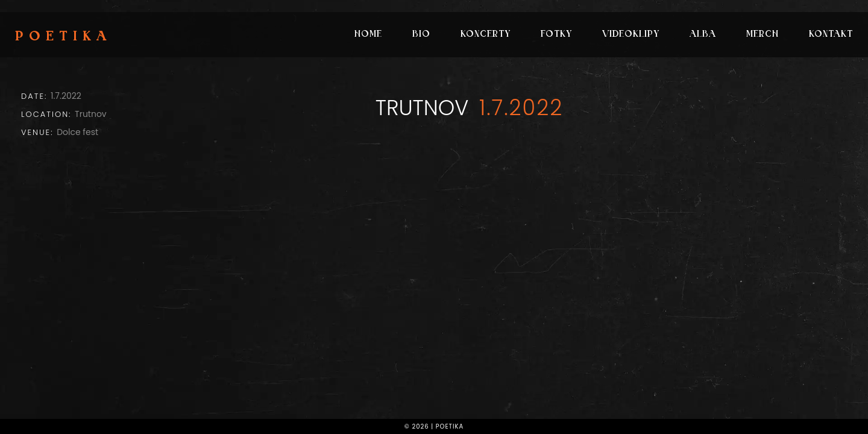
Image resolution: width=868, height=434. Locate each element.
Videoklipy (631, 35)
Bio (421, 35)
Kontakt (831, 35)
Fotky (556, 35)
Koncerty (486, 35)
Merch (763, 35)
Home (368, 35)
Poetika (64, 37)
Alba (703, 35)
